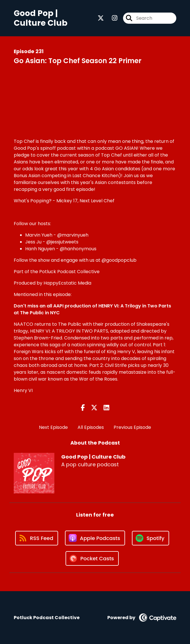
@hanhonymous (78, 249)
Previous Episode (132, 427)
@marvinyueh (73, 235)
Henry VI (23, 390)
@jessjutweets (62, 242)
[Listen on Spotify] (151, 538)
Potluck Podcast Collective (69, 272)
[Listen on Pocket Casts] (92, 558)
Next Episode (53, 427)
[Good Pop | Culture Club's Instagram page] (111, 18)
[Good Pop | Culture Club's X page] (101, 18)
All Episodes (91, 427)
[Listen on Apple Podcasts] (95, 538)
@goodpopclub (119, 260)
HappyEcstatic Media (67, 283)
